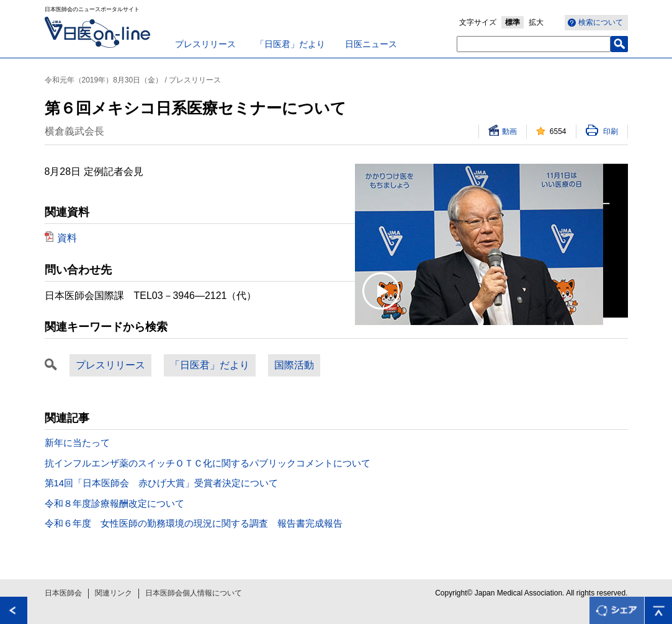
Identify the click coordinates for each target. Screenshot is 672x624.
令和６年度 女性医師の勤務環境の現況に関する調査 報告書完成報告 (194, 523)
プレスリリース (205, 44)
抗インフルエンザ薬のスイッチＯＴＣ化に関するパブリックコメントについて (208, 463)
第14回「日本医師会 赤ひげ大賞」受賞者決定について (162, 483)
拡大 (536, 22)
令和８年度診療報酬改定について (114, 503)
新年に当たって (77, 443)
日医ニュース (371, 44)
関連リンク (114, 593)
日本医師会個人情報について (194, 593)
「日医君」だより (290, 44)
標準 (513, 22)
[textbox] (534, 44)
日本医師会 (63, 593)
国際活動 (294, 365)
